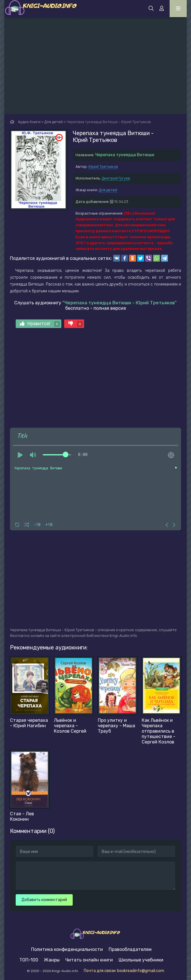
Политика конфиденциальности (67, 949)
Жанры (52, 960)
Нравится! (40, 324)
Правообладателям (130, 949)
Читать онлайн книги (89, 960)
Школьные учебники (141, 960)
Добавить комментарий (44, 900)
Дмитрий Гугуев (116, 178)
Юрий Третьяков (103, 167)
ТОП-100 (29, 960)
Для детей (108, 190)
